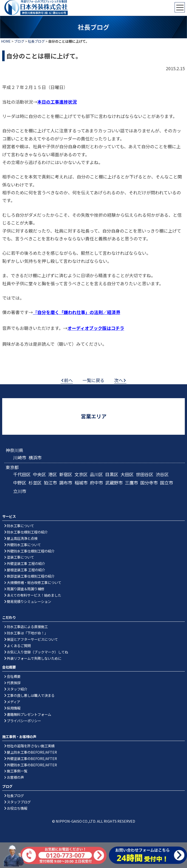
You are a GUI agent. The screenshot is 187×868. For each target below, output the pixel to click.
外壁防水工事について (24, 545)
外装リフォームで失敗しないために (34, 658)
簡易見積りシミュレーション (29, 601)
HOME (6, 41)
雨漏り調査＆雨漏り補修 (26, 589)
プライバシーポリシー (24, 721)
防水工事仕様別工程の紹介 (27, 532)
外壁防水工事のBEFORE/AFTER (32, 765)
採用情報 (14, 708)
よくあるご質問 (19, 646)
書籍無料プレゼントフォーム (29, 714)
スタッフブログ (19, 802)
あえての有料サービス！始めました (34, 595)
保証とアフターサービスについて (32, 639)
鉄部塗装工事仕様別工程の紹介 (31, 576)
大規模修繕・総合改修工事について (34, 582)
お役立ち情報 (17, 808)
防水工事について (20, 526)
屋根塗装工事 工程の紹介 (26, 570)
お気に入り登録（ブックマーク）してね (37, 652)
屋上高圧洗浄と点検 (22, 538)
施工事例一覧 (17, 771)
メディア (14, 702)
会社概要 (14, 676)
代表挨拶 (14, 683)
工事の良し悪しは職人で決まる (31, 695)
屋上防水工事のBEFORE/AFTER (32, 752)
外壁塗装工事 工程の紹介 (26, 563)
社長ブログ (36, 41)
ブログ (19, 41)
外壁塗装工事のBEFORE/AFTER (32, 758)
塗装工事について (20, 557)
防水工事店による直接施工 (27, 626)
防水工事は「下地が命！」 (27, 633)
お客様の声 (15, 777)
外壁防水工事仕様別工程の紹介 (31, 551)
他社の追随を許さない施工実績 (31, 746)
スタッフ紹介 (17, 689)
